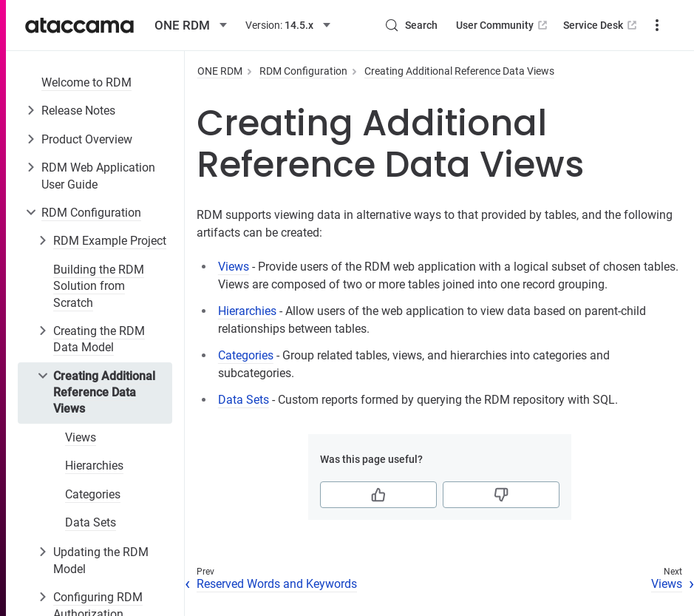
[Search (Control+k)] (411, 25)
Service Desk (601, 25)
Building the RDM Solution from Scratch (99, 286)
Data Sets (91, 522)
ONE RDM (220, 71)
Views (81, 437)
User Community (503, 25)
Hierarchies (94, 466)
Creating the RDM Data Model (99, 339)
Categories (93, 494)
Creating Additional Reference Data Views (104, 393)
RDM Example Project (110, 241)
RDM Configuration (91, 213)
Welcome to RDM (86, 82)
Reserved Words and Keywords (277, 584)
